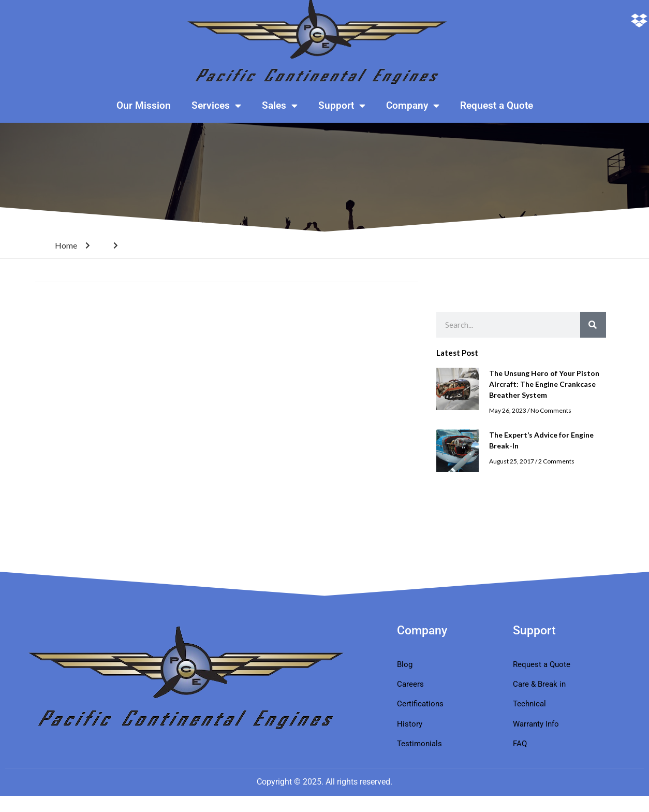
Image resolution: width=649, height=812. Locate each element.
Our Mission (144, 105)
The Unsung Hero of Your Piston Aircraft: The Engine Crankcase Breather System (544, 384)
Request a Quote (497, 105)
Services (216, 105)
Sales (280, 105)
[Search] (593, 325)
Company (413, 105)
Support (342, 105)
